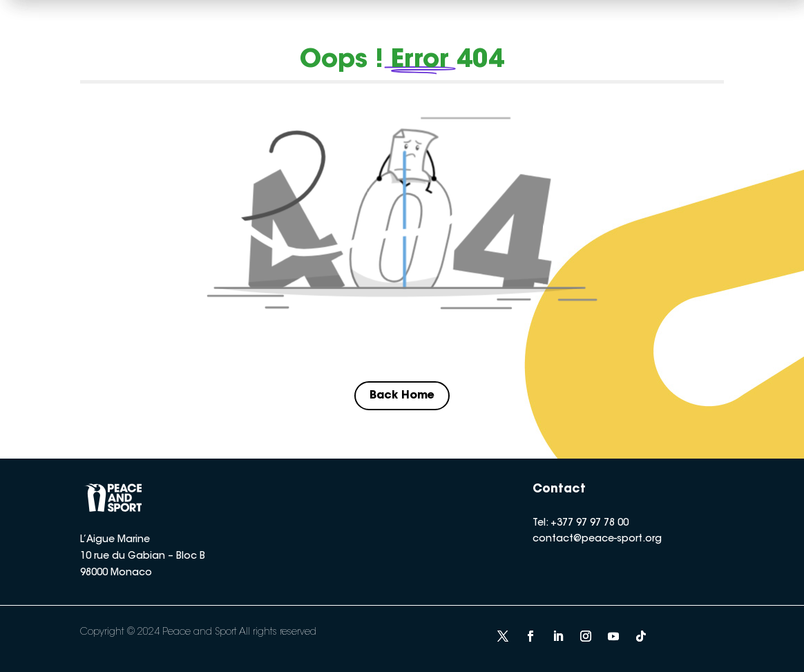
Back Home (402, 396)
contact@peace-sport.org (597, 539)
